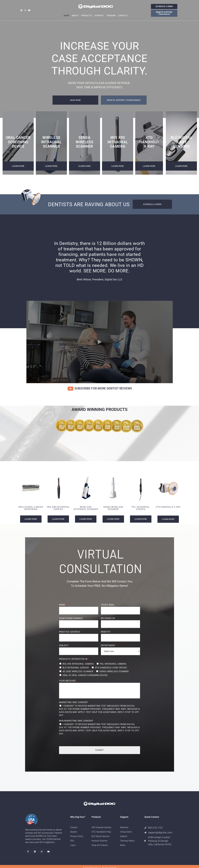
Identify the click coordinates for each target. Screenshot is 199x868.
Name (63, 605)
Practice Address (70, 632)
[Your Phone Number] (79, 624)
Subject (64, 645)
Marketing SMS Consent (74, 702)
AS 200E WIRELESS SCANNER (78, 671)
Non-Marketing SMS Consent (76, 721)
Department (109, 645)
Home (67, 15)
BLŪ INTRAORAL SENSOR (76, 668)
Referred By (108, 618)
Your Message (68, 681)
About (75, 15)
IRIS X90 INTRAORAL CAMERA (78, 664)
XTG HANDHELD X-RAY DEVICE (111, 668)
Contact (123, 15)
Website (106, 632)
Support (99, 15)
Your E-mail (109, 605)
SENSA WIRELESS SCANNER (114, 671)
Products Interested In (74, 659)
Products (87, 15)
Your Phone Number (71, 618)
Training (111, 15)
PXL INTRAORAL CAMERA (113, 664)
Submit (100, 750)
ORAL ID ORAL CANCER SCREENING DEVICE (85, 675)
